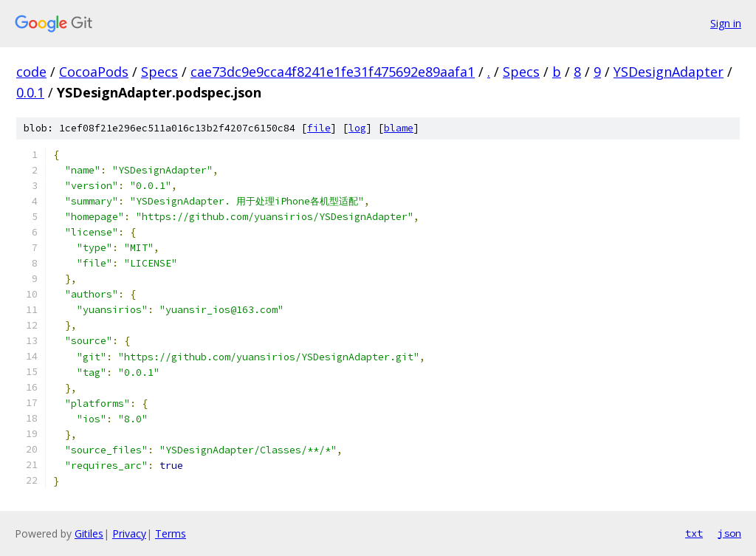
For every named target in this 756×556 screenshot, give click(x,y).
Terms (171, 533)
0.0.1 (30, 92)
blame (399, 128)
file (319, 128)
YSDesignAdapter (669, 72)
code (31, 72)
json (729, 533)
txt (694, 533)
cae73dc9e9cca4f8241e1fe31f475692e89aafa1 (333, 72)
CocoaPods (94, 72)
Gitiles (89, 533)
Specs (159, 72)
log (357, 128)
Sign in (726, 23)
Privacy (129, 533)
